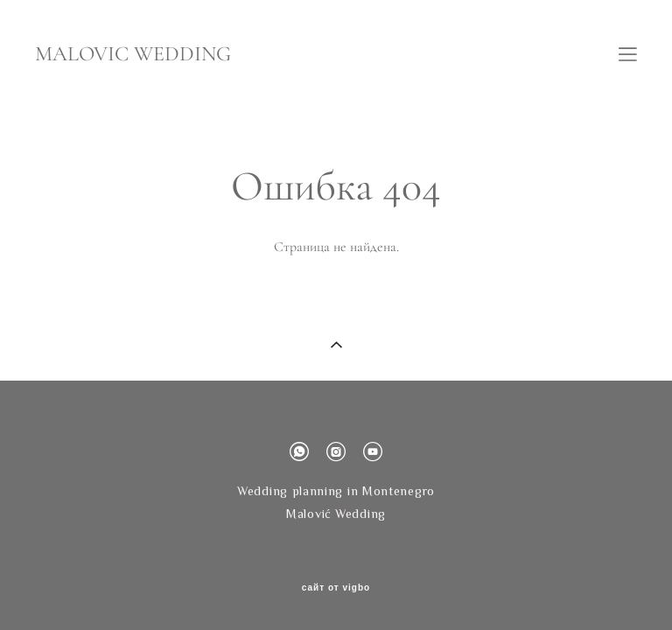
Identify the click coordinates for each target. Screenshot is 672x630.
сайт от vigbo (336, 588)
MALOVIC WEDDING (133, 54)
